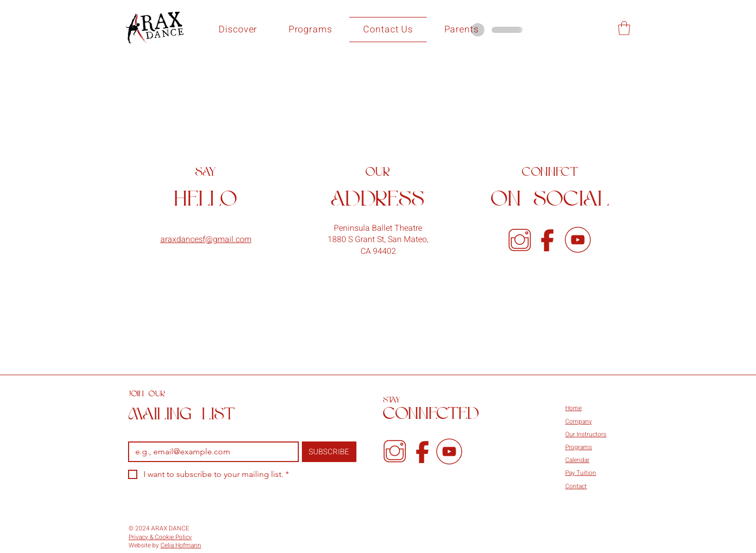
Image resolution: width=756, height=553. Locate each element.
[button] (238, 30)
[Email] (210, 452)
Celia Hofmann (181, 545)
